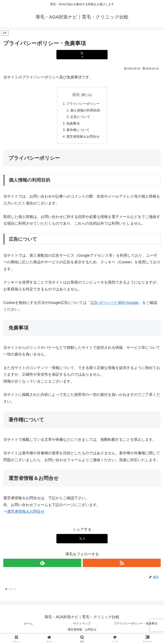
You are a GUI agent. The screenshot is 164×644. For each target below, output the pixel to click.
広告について (80, 117)
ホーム (28, 625)
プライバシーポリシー (83, 104)
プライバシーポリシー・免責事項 (136, 625)
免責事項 (73, 124)
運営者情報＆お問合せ (83, 138)
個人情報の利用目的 (85, 111)
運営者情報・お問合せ (82, 631)
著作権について (78, 131)
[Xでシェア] (82, 55)
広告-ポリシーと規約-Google (114, 304)
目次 (76, 95)
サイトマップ (82, 625)
